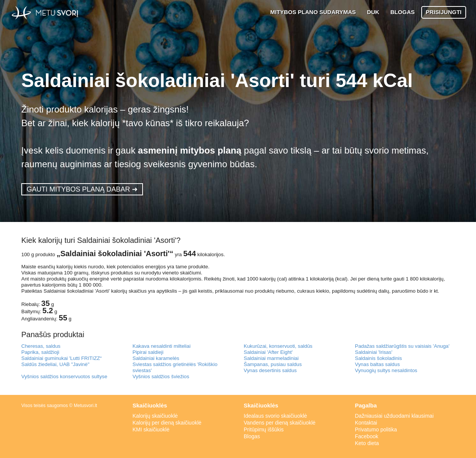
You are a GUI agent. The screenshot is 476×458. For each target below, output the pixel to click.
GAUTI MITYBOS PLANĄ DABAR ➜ (82, 189)
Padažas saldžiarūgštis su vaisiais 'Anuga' (402, 346)
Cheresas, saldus (41, 346)
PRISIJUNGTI (444, 12)
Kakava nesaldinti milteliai (162, 346)
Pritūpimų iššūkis (264, 429)
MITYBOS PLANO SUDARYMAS (313, 12)
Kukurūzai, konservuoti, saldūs (278, 346)
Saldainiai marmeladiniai (271, 358)
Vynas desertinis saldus (270, 370)
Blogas (252, 436)
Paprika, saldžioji (40, 352)
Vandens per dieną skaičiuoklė (280, 423)
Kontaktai (366, 423)
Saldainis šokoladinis (379, 358)
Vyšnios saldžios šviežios (161, 376)
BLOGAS (403, 12)
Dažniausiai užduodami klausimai (394, 416)
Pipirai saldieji (148, 352)
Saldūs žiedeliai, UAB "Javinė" (55, 364)
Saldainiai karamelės (156, 358)
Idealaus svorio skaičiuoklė (275, 416)
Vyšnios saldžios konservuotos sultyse (64, 376)
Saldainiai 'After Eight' (268, 352)
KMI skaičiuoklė (151, 429)
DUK (373, 12)
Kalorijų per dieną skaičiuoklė (167, 423)
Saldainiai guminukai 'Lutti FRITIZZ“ (61, 358)
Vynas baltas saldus (378, 364)
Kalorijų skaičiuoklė (155, 416)
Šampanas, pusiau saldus (273, 364)
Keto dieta (367, 443)
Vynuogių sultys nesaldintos (386, 370)
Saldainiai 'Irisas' (374, 352)
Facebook (367, 436)
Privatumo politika (376, 429)
